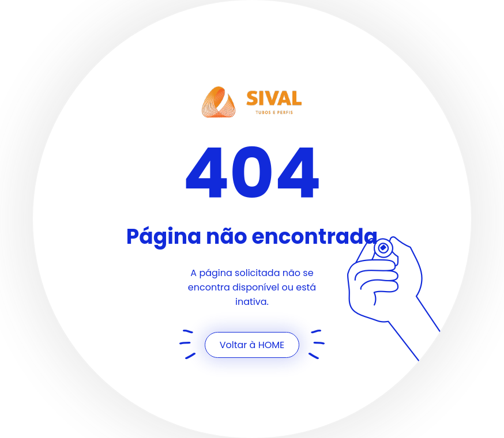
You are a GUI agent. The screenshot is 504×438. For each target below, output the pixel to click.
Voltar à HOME (252, 345)
